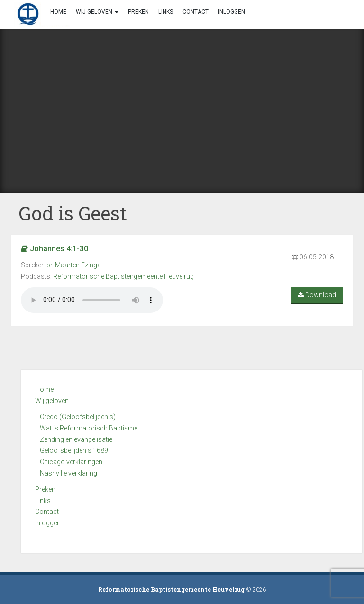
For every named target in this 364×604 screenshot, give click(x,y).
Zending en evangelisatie (76, 439)
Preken (45, 489)
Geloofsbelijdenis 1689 (74, 450)
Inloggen (48, 523)
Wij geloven (52, 401)
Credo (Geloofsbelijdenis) (78, 417)
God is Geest (73, 213)
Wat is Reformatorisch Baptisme (89, 428)
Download (317, 295)
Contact (47, 512)
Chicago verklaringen (71, 462)
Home (44, 389)
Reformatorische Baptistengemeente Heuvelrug (123, 276)
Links (43, 501)
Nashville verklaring (68, 473)
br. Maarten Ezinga (74, 265)
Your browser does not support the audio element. (92, 300)
